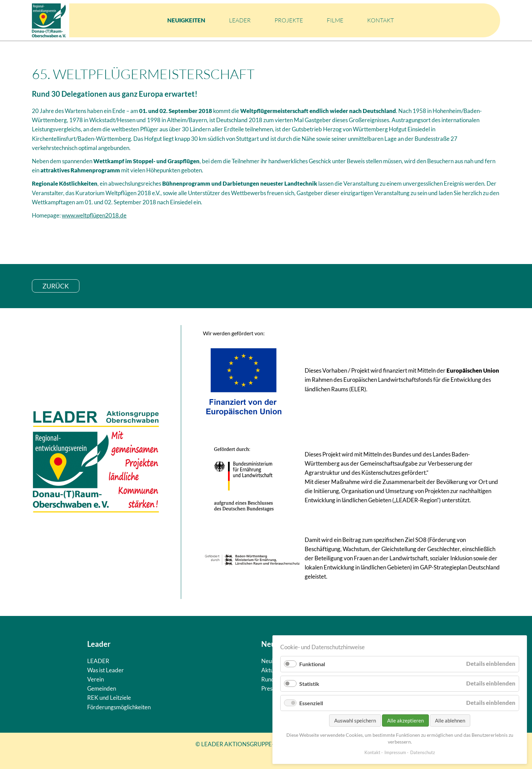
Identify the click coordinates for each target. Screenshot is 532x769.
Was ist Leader (106, 670)
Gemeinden (102, 688)
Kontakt (381, 20)
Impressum (395, 752)
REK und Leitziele (109, 698)
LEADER (240, 20)
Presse (270, 688)
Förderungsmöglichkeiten (119, 707)
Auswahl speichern (355, 720)
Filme (335, 20)
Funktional (312, 664)
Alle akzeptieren (405, 720)
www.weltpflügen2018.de (94, 215)
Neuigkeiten (186, 20)
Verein (96, 679)
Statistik (309, 684)
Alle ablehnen (450, 720)
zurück (56, 286)
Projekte (289, 20)
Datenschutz (423, 752)
